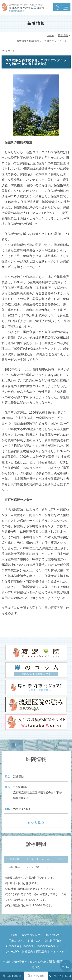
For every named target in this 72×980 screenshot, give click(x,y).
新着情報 (63, 35)
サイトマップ (59, 952)
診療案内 (28, 952)
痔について (53, 935)
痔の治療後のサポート (50, 946)
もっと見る (36, 822)
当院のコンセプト (32, 935)
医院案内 (42, 952)
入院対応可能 (53, 941)
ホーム (50, 35)
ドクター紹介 (11, 952)
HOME (14, 935)
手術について (17, 941)
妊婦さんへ (35, 941)
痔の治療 (28, 946)
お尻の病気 (12, 946)
